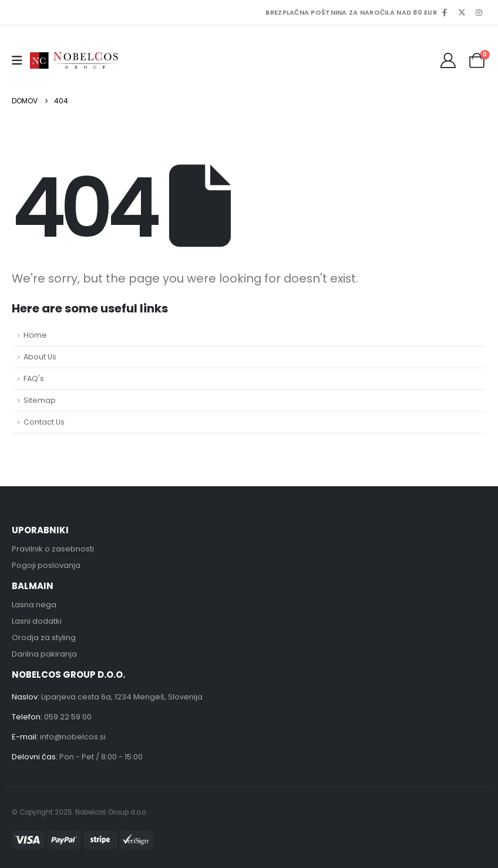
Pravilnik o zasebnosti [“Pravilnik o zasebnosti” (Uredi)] (53, 549)
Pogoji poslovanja (46, 565)
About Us (40, 357)
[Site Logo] (74, 60)
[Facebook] (445, 12)
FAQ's (34, 379)
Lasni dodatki (37, 621)
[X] (462, 12)
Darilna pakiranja (44, 654)
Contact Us (44, 422)
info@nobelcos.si (73, 737)
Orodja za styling (44, 637)
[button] (21, 60)
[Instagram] (479, 12)
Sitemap (40, 400)
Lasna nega (34, 605)
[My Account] (448, 60)
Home (35, 335)
